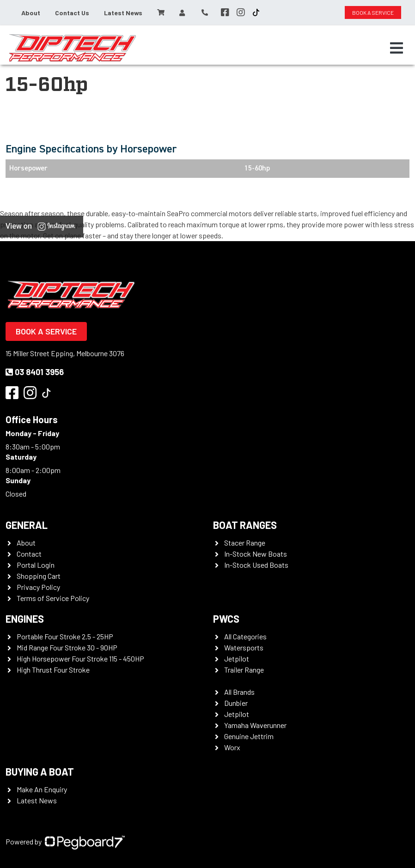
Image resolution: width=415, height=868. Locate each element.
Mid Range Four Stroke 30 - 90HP (67, 647)
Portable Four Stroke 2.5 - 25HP (65, 636)
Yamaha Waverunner (255, 725)
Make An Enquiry (42, 789)
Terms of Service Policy (53, 598)
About (31, 13)
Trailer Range (244, 670)
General (27, 525)
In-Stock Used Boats (256, 565)
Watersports (244, 647)
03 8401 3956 (35, 372)
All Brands (239, 692)
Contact (29, 554)
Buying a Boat (40, 771)
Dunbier (236, 703)
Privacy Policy (38, 587)
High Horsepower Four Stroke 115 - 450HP (80, 659)
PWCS (226, 619)
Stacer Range (245, 543)
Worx (232, 747)
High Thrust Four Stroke (53, 670)
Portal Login (36, 565)
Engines (25, 619)
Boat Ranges (245, 525)
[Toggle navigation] (397, 48)
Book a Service (46, 331)
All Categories (245, 636)
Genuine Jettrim (249, 736)
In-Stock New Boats (256, 554)
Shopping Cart (39, 576)
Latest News (123, 13)
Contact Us (72, 13)
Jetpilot (237, 659)
